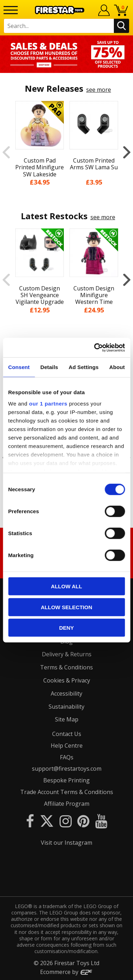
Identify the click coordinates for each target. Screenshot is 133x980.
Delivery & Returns (67, 654)
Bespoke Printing (66, 780)
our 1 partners (48, 403)
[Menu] (11, 10)
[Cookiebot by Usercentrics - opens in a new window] (95, 347)
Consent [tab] (19, 367)
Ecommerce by (66, 972)
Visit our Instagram (66, 843)
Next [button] (127, 152)
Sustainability (66, 707)
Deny (67, 628)
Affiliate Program (67, 804)
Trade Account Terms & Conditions (67, 792)
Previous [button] (6, 152)
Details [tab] (49, 367)
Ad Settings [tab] (84, 367)
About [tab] (117, 367)
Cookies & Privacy (67, 680)
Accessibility (66, 693)
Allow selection (66, 607)
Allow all (67, 586)
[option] (66, 54)
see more (99, 90)
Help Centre (67, 746)
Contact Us (67, 734)
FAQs (67, 757)
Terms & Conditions (66, 667)
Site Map (67, 719)
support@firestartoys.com (67, 769)
